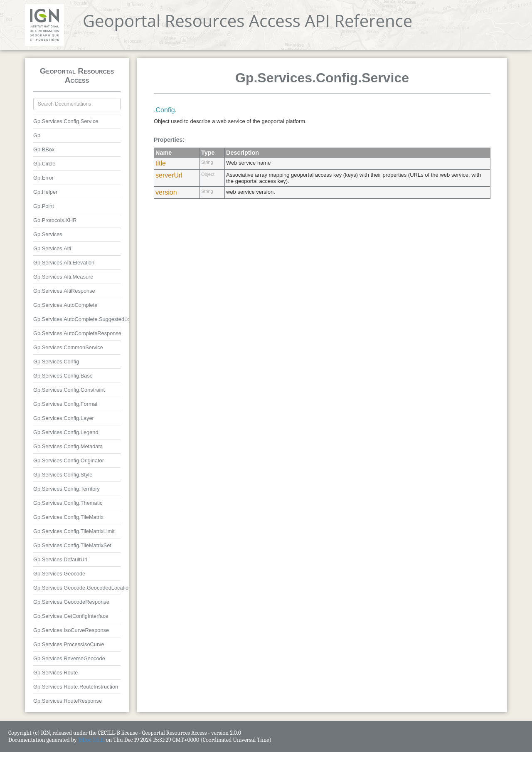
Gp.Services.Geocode (59, 574)
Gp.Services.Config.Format (65, 404)
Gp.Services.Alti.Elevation (64, 263)
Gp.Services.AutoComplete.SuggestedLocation (89, 319)
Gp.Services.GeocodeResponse (71, 602)
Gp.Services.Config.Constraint (69, 390)
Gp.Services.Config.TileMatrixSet (72, 545)
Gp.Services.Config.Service (66, 121)
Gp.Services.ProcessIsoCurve (69, 644)
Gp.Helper (45, 192)
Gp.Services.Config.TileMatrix (68, 517)
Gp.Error (43, 178)
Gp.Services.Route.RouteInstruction (76, 687)
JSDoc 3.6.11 (91, 740)
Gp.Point (44, 206)
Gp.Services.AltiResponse (64, 291)
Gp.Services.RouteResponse (68, 701)
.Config (164, 110)
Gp (37, 135)
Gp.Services (48, 234)
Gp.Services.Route (55, 673)
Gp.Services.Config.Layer (64, 418)
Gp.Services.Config (56, 362)
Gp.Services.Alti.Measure (63, 277)
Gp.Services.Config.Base (63, 376)
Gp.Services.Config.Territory (66, 489)
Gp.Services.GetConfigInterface (71, 616)
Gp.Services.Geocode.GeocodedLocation (82, 588)
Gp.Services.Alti (52, 248)
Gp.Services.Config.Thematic (68, 503)
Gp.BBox (44, 149)
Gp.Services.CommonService (68, 347)
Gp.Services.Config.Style (63, 475)
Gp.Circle (44, 164)
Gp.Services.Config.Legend (66, 432)
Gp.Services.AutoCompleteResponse (77, 333)
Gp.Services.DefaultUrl (60, 559)
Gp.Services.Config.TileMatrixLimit (74, 531)
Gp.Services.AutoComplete (65, 305)
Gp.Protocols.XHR (55, 220)
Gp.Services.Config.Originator (69, 460)
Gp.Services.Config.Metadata (68, 446)
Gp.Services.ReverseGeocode (69, 658)
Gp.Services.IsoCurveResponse (71, 630)
